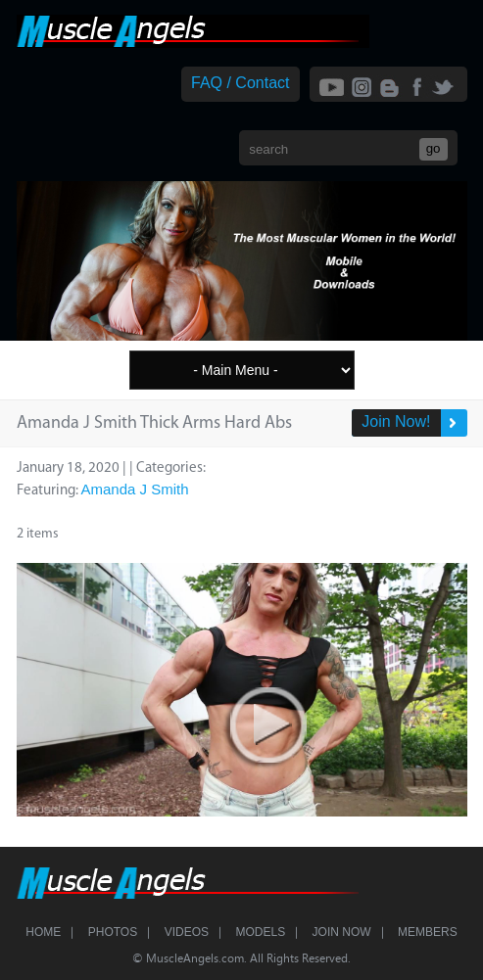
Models (260, 932)
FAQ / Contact (240, 83)
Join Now (342, 932)
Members (428, 932)
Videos (187, 932)
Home (43, 932)
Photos (113, 932)
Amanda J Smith (135, 489)
